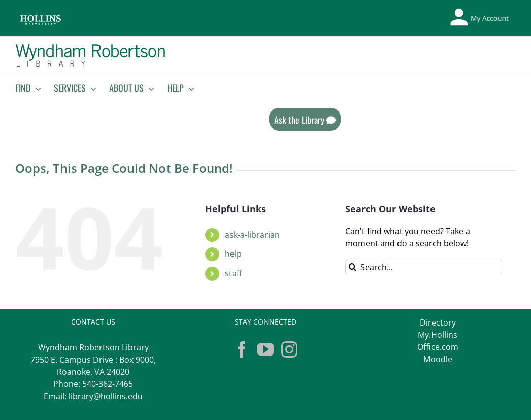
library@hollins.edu (106, 396)
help (233, 254)
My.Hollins (438, 335)
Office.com (438, 347)
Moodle (438, 359)
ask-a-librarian (252, 235)
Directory (438, 322)
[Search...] (424, 267)
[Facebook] (242, 349)
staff (234, 273)
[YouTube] (265, 349)
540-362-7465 (108, 384)
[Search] (353, 267)
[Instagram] (289, 349)
